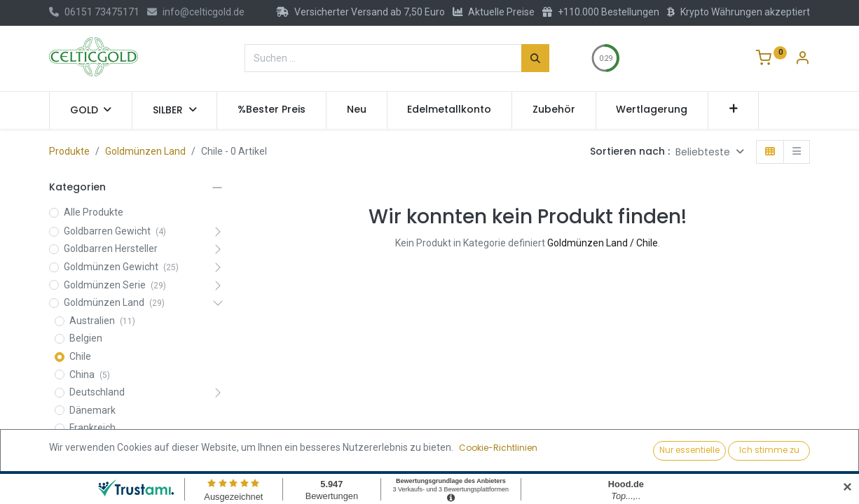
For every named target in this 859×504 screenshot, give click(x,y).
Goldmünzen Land (145, 151)
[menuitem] (272, 110)
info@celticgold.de (196, 12)
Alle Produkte (94, 212)
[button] (733, 110)
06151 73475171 (94, 12)
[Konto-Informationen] (802, 59)
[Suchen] (535, 58)
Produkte (69, 151)
